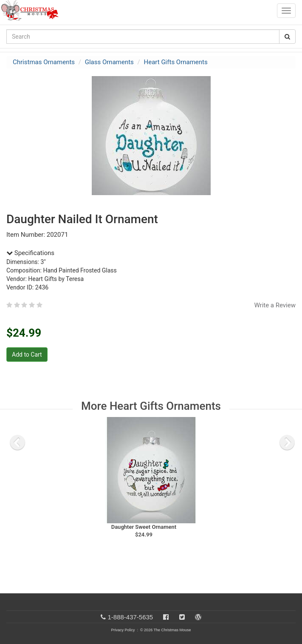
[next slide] (287, 443)
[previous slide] (17, 443)
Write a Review (275, 305)
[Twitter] (182, 617)
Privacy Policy (123, 630)
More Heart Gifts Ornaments (151, 406)
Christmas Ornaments (44, 62)
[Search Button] (287, 37)
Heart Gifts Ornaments (176, 62)
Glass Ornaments (109, 62)
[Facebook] (166, 617)
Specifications (30, 253)
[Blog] (198, 617)
